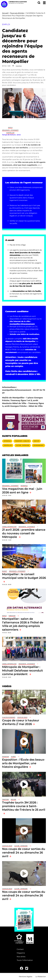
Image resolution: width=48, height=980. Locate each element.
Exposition (5, 757)
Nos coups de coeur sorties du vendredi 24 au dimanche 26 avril (24, 852)
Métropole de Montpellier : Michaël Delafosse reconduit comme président (23, 670)
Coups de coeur (22, 717)
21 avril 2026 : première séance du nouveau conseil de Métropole (24, 533)
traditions (5, 799)
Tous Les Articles (17, 13)
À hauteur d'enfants (9, 717)
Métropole (7, 441)
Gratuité (36, 441)
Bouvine (13, 799)
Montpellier (10, 133)
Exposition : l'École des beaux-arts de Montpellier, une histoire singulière (24, 763)
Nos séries (21, 957)
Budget (5, 571)
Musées (13, 757)
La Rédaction (41, 977)
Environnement (39, 445)
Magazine (21, 953)
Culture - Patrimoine (23, 445)
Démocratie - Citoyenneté (10, 130)
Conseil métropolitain (9, 527)
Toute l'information (25, 960)
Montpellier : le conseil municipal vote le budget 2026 (24, 576)
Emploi (10, 127)
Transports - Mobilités (22, 441)
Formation (12, 616)
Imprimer (19, 66)
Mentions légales (26, 977)
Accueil (5, 13)
